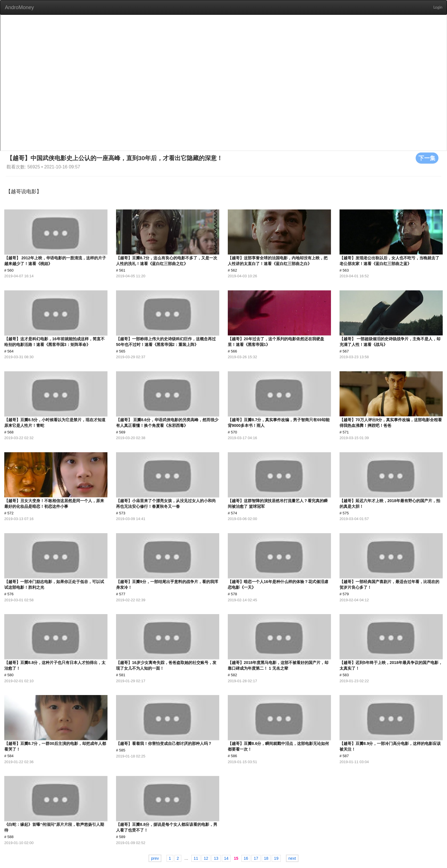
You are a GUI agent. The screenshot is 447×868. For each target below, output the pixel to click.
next (292, 858)
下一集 (427, 158)
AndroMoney (19, 7)
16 (246, 858)
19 (276, 858)
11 (196, 858)
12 (206, 858)
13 (216, 858)
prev (155, 858)
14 (226, 858)
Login (438, 7)
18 (266, 858)
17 (256, 858)
